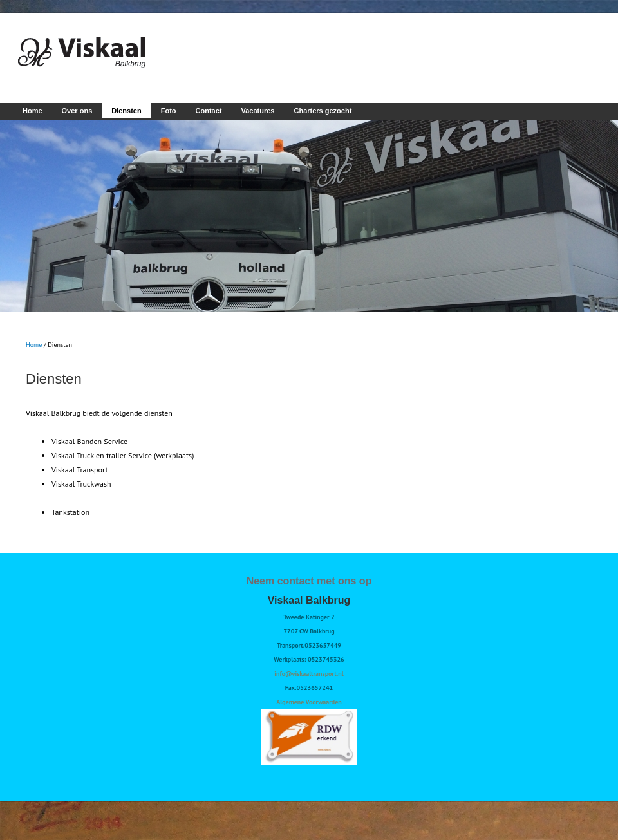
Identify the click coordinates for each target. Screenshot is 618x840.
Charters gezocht (323, 111)
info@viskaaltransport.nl (309, 674)
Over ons (77, 111)
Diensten (126, 111)
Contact (209, 111)
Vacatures (258, 111)
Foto (169, 111)
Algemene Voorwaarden (309, 702)
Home (33, 111)
